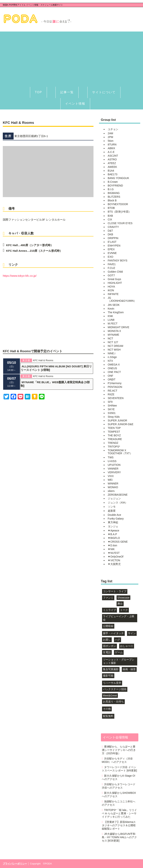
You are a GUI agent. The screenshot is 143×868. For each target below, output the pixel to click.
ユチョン (113, 129)
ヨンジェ (113, 526)
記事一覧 (67, 92)
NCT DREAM (116, 346)
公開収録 (108, 626)
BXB (110, 216)
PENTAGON (115, 387)
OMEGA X (114, 365)
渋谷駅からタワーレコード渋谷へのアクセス (119, 786)
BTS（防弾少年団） (119, 212)
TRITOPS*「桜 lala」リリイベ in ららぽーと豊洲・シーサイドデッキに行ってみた (119, 813)
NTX (110, 361)
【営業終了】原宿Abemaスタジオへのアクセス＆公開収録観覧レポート (119, 825)
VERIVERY (114, 472)
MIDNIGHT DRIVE (119, 327)
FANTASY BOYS (118, 260)
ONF (111, 376)
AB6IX (112, 148)
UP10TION (114, 465)
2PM (111, 137)
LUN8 (111, 320)
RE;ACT (113, 391)
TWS (111, 457)
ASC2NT (113, 156)
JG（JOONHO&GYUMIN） (122, 299)
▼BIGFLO (114, 538)
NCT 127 (113, 342)
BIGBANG (114, 193)
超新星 (112, 511)
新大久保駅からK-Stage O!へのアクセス (119, 777)
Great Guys (115, 279)
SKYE (111, 409)
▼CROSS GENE (118, 542)
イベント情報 (75, 104)
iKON (111, 290)
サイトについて (104, 92)
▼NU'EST (114, 553)
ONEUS (112, 368)
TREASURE (115, 439)
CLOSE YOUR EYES (120, 223)
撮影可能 (108, 676)
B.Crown (113, 182)
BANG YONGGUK (119, 178)
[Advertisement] (71, 58)
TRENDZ (113, 443)
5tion (111, 141)
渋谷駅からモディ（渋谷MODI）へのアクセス (117, 760)
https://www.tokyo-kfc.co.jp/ (20, 276)
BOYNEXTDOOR (118, 204)
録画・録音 (129, 669)
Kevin (111, 309)
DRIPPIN (113, 238)
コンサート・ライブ (115, 591)
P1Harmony (115, 383)
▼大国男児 (114, 564)
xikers (111, 491)
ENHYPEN (114, 246)
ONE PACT (114, 372)
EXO (111, 257)
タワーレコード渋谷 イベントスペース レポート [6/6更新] (119, 769)
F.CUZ (112, 268)
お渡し (107, 640)
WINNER (113, 484)
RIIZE (111, 394)
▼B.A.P (112, 534)
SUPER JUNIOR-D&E (121, 424)
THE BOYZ (114, 435)
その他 (107, 709)
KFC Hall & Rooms (43, 360)
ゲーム (119, 652)
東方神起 (113, 522)
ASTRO (112, 159)
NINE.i (112, 353)
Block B (112, 200)
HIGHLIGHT (115, 283)
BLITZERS (114, 197)
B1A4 (111, 171)
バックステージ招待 (115, 689)
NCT (111, 338)
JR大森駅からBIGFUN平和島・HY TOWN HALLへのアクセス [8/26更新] (119, 837)
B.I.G (111, 189)
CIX (110, 219)
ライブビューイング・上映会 (119, 618)
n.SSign (112, 357)
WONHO (113, 487)
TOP (38, 92)
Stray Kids (114, 417)
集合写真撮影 (111, 669)
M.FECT (113, 324)
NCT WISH (114, 350)
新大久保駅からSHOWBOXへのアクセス (119, 795)
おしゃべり (127, 646)
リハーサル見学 (112, 683)
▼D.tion (112, 545)
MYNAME (113, 335)
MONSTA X (114, 331)
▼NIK (111, 549)
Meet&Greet (110, 696)
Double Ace (115, 515)
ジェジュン (114, 498)
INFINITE (113, 294)
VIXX (111, 476)
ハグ (117, 640)
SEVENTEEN (116, 398)
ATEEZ (112, 163)
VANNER (113, 469)
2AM (111, 133)
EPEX (111, 249)
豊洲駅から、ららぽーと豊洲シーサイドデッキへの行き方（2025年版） (119, 750)
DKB (111, 234)
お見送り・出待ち (113, 701)
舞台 (120, 604)
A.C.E (111, 152)
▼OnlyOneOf (116, 557)
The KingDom (116, 312)
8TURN (112, 145)
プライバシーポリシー (15, 864)
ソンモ (112, 507)
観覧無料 (108, 716)
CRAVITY (113, 227)
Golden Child (115, 272)
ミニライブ (109, 610)
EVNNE (112, 253)
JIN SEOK (114, 305)
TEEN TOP (114, 428)
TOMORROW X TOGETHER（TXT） (120, 452)
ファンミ (108, 598)
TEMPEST (114, 432)
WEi (110, 480)
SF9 (110, 402)
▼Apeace (113, 530)
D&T (110, 231)
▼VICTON (114, 560)
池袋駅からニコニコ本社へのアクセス (119, 803)
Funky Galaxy (116, 519)
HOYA (111, 287)
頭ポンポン (109, 646)
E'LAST (112, 242)
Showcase (124, 598)
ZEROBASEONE (118, 495)
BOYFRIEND (115, 186)
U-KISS (112, 461)
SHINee (112, 406)
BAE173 (113, 174)
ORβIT (112, 379)
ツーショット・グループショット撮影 (119, 661)
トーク (124, 610)
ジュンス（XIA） (118, 503)
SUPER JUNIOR (117, 420)
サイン (132, 633)
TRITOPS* (114, 447)
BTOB (111, 208)
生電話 (107, 652)
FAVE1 (112, 264)
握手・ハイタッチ (113, 633)
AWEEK (112, 167)
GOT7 (111, 275)
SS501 (112, 413)
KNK (111, 316)
